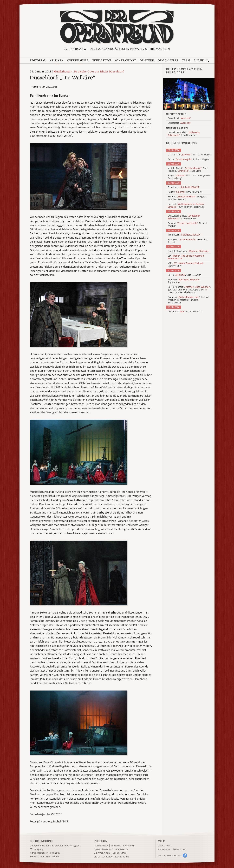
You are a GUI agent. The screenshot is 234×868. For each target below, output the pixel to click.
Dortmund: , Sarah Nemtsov (185, 312)
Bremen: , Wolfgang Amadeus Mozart (187, 198)
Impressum (164, 849)
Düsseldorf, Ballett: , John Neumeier (184, 217)
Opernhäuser (78, 60)
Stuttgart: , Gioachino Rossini (188, 241)
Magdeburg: (184, 235)
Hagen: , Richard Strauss (185, 192)
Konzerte (116, 846)
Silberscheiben (102, 853)
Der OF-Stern (120, 853)
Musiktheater (63, 72)
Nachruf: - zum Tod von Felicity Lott (186, 206)
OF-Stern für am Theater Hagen (189, 155)
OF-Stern (147, 60)
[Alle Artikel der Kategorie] (189, 94)
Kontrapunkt (125, 60)
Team (186, 60)
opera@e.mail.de (50, 856)
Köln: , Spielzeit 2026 (186, 265)
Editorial (38, 60)
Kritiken (57, 60)
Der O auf (170, 855)
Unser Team (165, 846)
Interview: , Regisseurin (184, 281)
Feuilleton (102, 60)
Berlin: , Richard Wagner (189, 159)
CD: (186, 257)
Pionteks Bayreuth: (188, 251)
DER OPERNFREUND (41, 841)
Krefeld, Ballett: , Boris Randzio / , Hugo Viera (188, 170)
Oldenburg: (184, 187)
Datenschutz (180, 849)
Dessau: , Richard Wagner (187, 225)
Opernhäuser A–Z (103, 849)
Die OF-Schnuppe (103, 857)
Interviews (129, 846)
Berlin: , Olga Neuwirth (184, 275)
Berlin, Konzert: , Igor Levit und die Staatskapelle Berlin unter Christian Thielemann (189, 290)
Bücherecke (122, 849)
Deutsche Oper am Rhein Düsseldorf (99, 72)
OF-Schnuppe (168, 60)
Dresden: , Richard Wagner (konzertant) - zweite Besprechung (188, 300)
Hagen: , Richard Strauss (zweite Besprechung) (189, 177)
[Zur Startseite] (117, 27)
